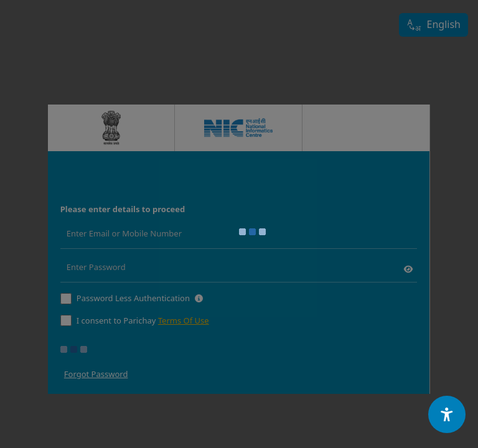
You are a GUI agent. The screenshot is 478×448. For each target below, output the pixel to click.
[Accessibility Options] (447, 414)
